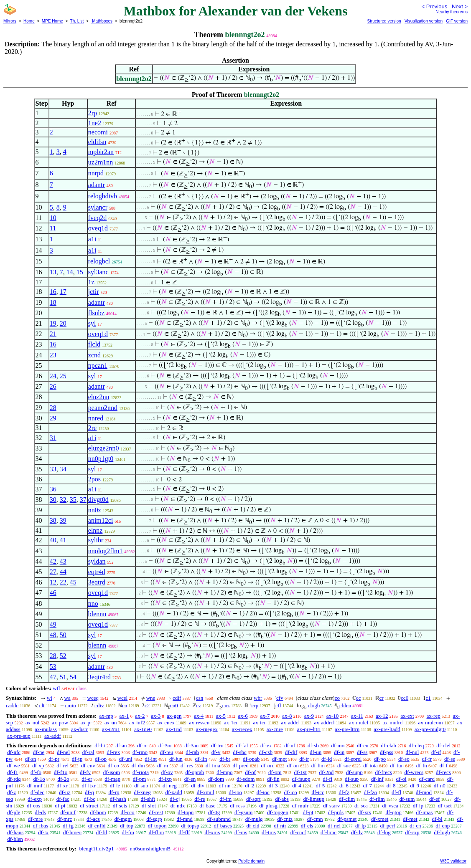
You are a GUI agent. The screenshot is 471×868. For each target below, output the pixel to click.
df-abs (282, 799)
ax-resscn (199, 722)
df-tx (43, 832)
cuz (226, 705)
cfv (280, 698)
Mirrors (10, 21)
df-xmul (206, 792)
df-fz (344, 792)
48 (53, 635)
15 (80, 272)
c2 (147, 705)
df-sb (313, 745)
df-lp (360, 826)
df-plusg (268, 806)
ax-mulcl (359, 722)
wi (50, 698)
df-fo (36, 772)
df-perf (388, 826)
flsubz (96, 313)
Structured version (384, 21)
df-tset (445, 806)
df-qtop (394, 812)
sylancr (98, 207)
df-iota (370, 766)
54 (73, 677)
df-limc (328, 832)
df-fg (68, 826)
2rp (93, 113)
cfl (278, 705)
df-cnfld (97, 826)
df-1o (39, 779)
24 (53, 376)
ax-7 (265, 716)
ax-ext (407, 716)
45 (73, 582)
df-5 (321, 786)
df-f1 (13, 772)
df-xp (38, 766)
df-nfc (14, 752)
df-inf (377, 779)
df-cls (307, 826)
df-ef (434, 799)
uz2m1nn (101, 162)
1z (91, 282)
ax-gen (174, 716)
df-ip (418, 806)
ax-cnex (166, 722)
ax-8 (287, 716)
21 (53, 334)
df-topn (186, 812)
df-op (101, 759)
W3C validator (453, 861)
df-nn (224, 786)
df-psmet (347, 819)
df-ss (362, 752)
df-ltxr (89, 786)
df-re (200, 799)
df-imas (425, 812)
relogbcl (99, 261)
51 (63, 677)
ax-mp (106, 716)
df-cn (415, 826)
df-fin (273, 779)
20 (63, 323)
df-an (121, 745)
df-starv (331, 806)
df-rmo (140, 752)
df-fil (102, 832)
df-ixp (165, 779)
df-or (143, 745)
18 (53, 302)
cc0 (405, 698)
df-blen (15, 839)
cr (382, 698)
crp (255, 705)
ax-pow (60, 722)
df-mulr (300, 806)
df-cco (127, 812)
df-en (190, 779)
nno (93, 604)
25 (63, 376)
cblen (345, 705)
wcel (123, 698)
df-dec (37, 792)
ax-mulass (46, 729)
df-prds (336, 812)
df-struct (89, 806)
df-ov (167, 772)
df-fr (427, 759)
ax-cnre (275, 729)
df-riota (141, 772)
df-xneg (142, 792)
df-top (127, 826)
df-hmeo (72, 832)
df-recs (443, 772)
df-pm (140, 779)
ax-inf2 (137, 722)
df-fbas (40, 826)
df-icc (318, 792)
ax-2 (140, 716)
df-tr (304, 759)
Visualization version (424, 21)
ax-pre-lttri (309, 729)
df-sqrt (253, 799)
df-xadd (173, 792)
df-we (13, 766)
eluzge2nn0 (104, 448)
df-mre (35, 819)
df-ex (266, 745)
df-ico (291, 792)
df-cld (253, 826)
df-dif (291, 752)
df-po (380, 759)
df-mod (424, 792)
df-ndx (178, 806)
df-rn (163, 766)
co (337, 698)
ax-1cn (231, 722)
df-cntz (285, 819)
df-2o (63, 779)
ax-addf (53, 736)
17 (63, 292)
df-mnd (185, 819)
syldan (97, 561)
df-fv (85, 772)
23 (53, 355)
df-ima (213, 766)
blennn (97, 614)
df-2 (250, 786)
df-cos (34, 806)
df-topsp (190, 826)
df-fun (397, 766)
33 (53, 469)
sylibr (96, 540)
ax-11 (357, 716)
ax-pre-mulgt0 (430, 729)
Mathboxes (102, 21)
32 (63, 500)
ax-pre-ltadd (387, 729)
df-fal (242, 745)
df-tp (77, 759)
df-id (327, 759)
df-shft (148, 799)
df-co (113, 766)
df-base (207, 806)
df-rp (114, 792)
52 (63, 656)
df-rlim (377, 799)
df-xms (212, 832)
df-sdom (246, 779)
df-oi (401, 779)
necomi (98, 132)
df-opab (251, 759)
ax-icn (260, 722)
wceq (93, 698)
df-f (444, 766)
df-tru (217, 745)
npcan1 (98, 366)
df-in (339, 752)
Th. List (77, 21)
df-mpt (279, 759)
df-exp (35, 799)
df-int (151, 759)
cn (125, 705)
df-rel (62, 766)
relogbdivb (103, 196)
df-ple (14, 812)
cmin (71, 705)
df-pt (308, 812)
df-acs (93, 819)
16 (53, 292)
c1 (428, 698)
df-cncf (298, 832)
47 (53, 677)
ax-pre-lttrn (347, 729)
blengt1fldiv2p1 (96, 849)
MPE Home (52, 21)
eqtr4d (97, 572)
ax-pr (86, 722)
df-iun (176, 759)
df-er (87, 779)
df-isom (112, 772)
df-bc (90, 799)
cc (359, 698)
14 (70, 272)
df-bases (223, 826)
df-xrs (365, 812)
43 (63, 561)
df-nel (63, 752)
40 (53, 540)
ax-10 (333, 716)
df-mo (338, 745)
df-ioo (235, 792)
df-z (11, 792)
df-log (384, 832)
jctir (94, 292)
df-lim (318, 766)
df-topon (157, 826)
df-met (410, 819)
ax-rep (433, 716)
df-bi (100, 745)
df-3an (191, 745)
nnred (96, 418)
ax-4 (199, 716)
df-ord (268, 766)
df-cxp (412, 832)
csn (200, 698)
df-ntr (280, 826)
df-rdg (14, 779)
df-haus (15, 832)
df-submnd (219, 819)
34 (63, 469)
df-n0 (440, 786)
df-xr (62, 786)
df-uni (126, 759)
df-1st (300, 772)
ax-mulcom (431, 722)
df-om (275, 772)
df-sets (120, 806)
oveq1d (98, 228)
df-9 (415, 786)
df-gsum (243, 812)
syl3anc (98, 272)
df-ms (241, 832)
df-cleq (416, 745)
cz (199, 705)
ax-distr (79, 729)
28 (53, 408)
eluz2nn (99, 397)
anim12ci (101, 520)
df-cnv (88, 766)
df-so (404, 759)
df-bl (437, 819)
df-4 (297, 786)
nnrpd (96, 173)
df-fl (396, 792)
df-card (427, 779)
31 (53, 438)
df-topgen (278, 812)
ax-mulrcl (393, 722)
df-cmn (315, 819)
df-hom (98, 812)
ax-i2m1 (111, 729)
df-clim (347, 799)
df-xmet (380, 819)
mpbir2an (101, 152)
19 (53, 323)
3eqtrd (97, 582)
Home (29, 21)
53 (53, 667)
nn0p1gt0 (101, 459)
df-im (225, 799)
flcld (94, 344)
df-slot (149, 806)
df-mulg (254, 819)
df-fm (128, 832)
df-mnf (35, 786)
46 (53, 593)
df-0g (214, 812)
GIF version (457, 21)
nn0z (95, 510)
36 (53, 489)
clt (42, 705)
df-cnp (443, 826)
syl (92, 323)
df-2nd (327, 772)
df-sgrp (154, 819)
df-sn (31, 759)
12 (53, 582)
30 (53, 500)
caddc (12, 705)
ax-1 (124, 716)
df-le (115, 786)
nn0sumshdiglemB (150, 849)
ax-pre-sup (19, 736)
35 (73, 500)
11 (53, 228)
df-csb (266, 752)
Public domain (251, 861)
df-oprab (195, 772)
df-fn (422, 766)
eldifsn (97, 142)
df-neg (170, 786)
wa (67, 698)
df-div (198, 786)
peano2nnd (103, 408)
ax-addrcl (324, 722)
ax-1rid (174, 729)
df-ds (40, 812)
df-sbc (240, 752)
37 (83, 500)
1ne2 (95, 123)
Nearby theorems (452, 12)
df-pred (241, 766)
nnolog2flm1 (106, 551)
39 (63, 520)
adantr (97, 185)
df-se (450, 759)
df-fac (63, 799)
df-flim (157, 832)
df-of (250, 772)
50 (63, 635)
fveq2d (97, 218)
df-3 (273, 786)
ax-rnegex (207, 729)
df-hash (118, 799)
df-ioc (263, 792)
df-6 (344, 786)
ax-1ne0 (143, 729)
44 (63, 572)
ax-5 (221, 716)
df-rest (156, 812)
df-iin (201, 759)
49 (53, 624)
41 (63, 540)
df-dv (357, 832)
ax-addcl (290, 722)
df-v (216, 752)
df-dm (138, 766)
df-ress (237, 806)
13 (53, 272)
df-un (316, 752)
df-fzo (370, 792)
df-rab (192, 752)
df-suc (344, 766)
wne (151, 698)
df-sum (407, 799)
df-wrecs (414, 772)
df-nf (290, 745)
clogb (314, 705)
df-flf (184, 832)
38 (53, 520)
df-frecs (383, 772)
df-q (89, 792)
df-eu (363, 745)
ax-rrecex (242, 729)
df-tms (269, 832)
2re (92, 428)
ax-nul (32, 722)
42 (53, 561)
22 (63, 582)
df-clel (443, 745)
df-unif (68, 812)
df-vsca (390, 806)
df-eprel (353, 759)
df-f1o (61, 772)
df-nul (412, 752)
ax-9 (309, 716)
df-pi (60, 806)
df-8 (391, 786)
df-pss (387, 752)
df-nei (334, 826)
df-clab (388, 745)
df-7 (367, 786)
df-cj (175, 799)
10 (53, 218)
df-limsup (314, 799)
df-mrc (65, 819)
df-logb (442, 832)
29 (53, 418)
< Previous (434, 6)
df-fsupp (301, 779)
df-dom (216, 779)
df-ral (88, 752)
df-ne (39, 752)
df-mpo (224, 772)
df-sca (361, 806)
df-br (225, 759)
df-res (187, 766)
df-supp (354, 772)
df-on (293, 766)
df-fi (327, 779)
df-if (436, 752)
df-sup (352, 779)
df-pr (54, 759)
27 (53, 572)
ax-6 (243, 716)
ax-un (111, 722)
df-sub (141, 786)
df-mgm (123, 819)
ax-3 (156, 716)
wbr (258, 698)
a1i (92, 239)
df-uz (65, 792)
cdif (177, 698)
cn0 (174, 705)
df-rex (113, 752)
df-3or (165, 745)
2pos (94, 479)
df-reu (167, 752)
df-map (112, 779)
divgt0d (98, 500)
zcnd (94, 355)
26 (53, 386)
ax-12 (382, 716)
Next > (460, 6)
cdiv (99, 705)
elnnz (95, 530)
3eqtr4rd (99, 677)
